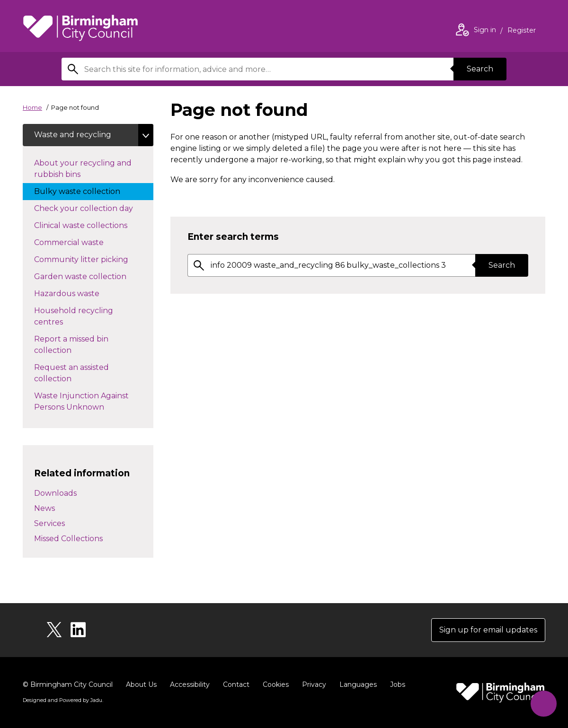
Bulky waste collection (87, 191)
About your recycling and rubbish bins (83, 169)
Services (49, 523)
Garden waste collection (90, 276)
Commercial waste (86, 242)
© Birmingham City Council (68, 684)
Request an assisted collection (71, 373)
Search (480, 69)
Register (522, 31)
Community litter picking (94, 259)
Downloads (55, 493)
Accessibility (190, 684)
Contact (236, 684)
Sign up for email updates (488, 630)
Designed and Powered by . (63, 700)
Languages (358, 684)
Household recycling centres (74, 317)
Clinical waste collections (90, 225)
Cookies (276, 684)
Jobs (398, 684)
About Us (141, 684)
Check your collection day (93, 208)
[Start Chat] (544, 704)
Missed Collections (68, 539)
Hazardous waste (76, 293)
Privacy (314, 684)
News (44, 508)
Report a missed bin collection (71, 345)
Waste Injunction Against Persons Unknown (81, 402)
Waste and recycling (73, 135)
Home (32, 107)
